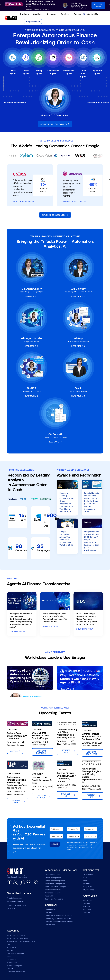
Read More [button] (32, 297)
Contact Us (93, 14)
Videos (10, 956)
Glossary (10, 969)
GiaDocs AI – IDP (52, 925)
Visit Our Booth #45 (43, 752)
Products (26, 14)
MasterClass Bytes (14, 966)
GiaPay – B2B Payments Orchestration (60, 915)
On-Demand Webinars (16, 953)
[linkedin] (22, 883)
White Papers (12, 947)
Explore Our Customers (55, 215)
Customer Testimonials (16, 972)
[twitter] (16, 883)
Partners (87, 906)
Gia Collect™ (50, 912)
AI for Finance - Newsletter (18, 938)
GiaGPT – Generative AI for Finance (59, 922)
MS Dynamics (89, 890)
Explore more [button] (98, 5)
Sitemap (87, 912)
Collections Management (55, 881)
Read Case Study (23, 201)
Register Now (69, 751)
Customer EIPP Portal (53, 890)
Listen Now (17, 691)
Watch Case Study (74, 201)
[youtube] (29, 883)
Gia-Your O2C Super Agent (55, 115)
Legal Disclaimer (12, 877)
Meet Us (15, 751)
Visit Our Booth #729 (93, 753)
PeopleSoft (88, 887)
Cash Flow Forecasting (54, 899)
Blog (9, 944)
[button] (1, 5)
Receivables (50, 896)
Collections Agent (53, 72)
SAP (85, 878)
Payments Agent (97, 72)
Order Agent (13, 72)
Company (79, 14)
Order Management (53, 875)
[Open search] (84, 14)
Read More (67, 689)
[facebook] (10, 883)
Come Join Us (68, 795)
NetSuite (87, 884)
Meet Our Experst (44, 797)
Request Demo (33, 21)
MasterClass (12, 963)
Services (66, 14)
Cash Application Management (57, 887)
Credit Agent (26, 72)
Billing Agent (39, 72)
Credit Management (53, 878)
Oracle (86, 881)
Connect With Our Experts (55, 124)
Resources (53, 14)
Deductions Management (55, 884)
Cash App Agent (83, 74)
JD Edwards (88, 875)
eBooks (10, 950)
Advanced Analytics (53, 893)
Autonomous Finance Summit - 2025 (21, 941)
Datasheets (11, 959)
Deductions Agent (69, 72)
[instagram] (35, 883)
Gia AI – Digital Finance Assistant (58, 918)
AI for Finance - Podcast (17, 935)
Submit (55, 844)
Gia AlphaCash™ (51, 909)
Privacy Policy (23, 877)
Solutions (39, 14)
